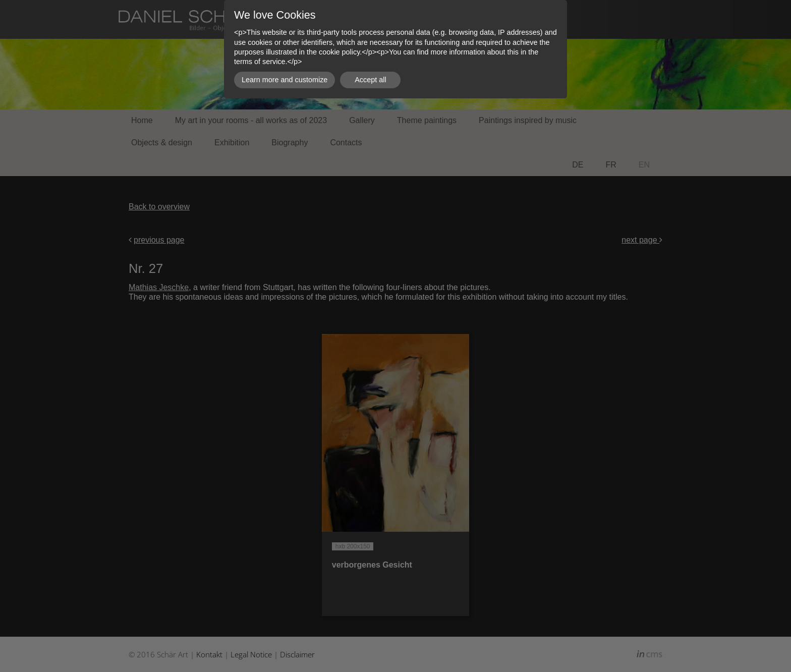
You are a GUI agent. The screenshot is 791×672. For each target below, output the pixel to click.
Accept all (370, 80)
